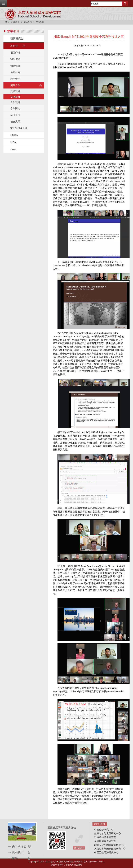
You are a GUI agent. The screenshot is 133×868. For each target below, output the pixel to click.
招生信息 (15, 59)
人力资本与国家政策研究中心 (110, 849)
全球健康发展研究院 (105, 841)
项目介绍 (15, 53)
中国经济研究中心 (104, 830)
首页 (7, 22)
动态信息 (15, 66)
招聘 (15, 858)
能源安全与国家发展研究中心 (110, 845)
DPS (13, 149)
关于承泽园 (19, 846)
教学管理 (15, 79)
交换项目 (15, 91)
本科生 (16, 22)
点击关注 (79, 848)
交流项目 (15, 97)
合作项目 (15, 102)
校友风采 (15, 122)
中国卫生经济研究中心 (106, 852)
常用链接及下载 (19, 128)
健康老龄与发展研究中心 (108, 833)
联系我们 (18, 852)
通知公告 (15, 72)
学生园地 (15, 108)
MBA (13, 142)
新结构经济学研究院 (105, 837)
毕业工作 (15, 115)
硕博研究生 (17, 38)
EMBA (14, 135)
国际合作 (28, 22)
